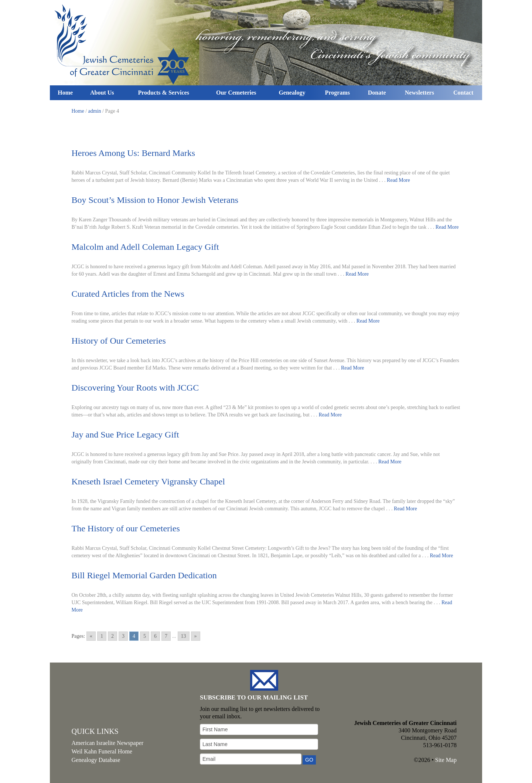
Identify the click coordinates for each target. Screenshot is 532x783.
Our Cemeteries (236, 93)
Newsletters (420, 93)
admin (95, 111)
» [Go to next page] (196, 636)
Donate (377, 93)
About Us (102, 93)
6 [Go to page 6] (155, 636)
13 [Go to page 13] (184, 636)
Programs (337, 93)
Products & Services (164, 93)
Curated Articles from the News (128, 294)
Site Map (446, 760)
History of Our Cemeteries (119, 341)
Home (65, 93)
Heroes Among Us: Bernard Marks (134, 153)
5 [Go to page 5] (145, 636)
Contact (463, 93)
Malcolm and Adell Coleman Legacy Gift (145, 247)
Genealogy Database (96, 760)
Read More (398, 180)
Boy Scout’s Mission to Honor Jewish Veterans (155, 200)
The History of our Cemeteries (126, 528)
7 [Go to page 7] (166, 636)
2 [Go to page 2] (112, 636)
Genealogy (292, 93)
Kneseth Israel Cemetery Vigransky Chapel (148, 481)
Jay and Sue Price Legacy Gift (125, 435)
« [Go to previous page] (91, 636)
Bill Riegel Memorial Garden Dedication (144, 575)
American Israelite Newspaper (108, 743)
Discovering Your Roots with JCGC (135, 388)
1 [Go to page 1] (102, 636)
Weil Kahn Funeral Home (102, 751)
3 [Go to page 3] (123, 636)
